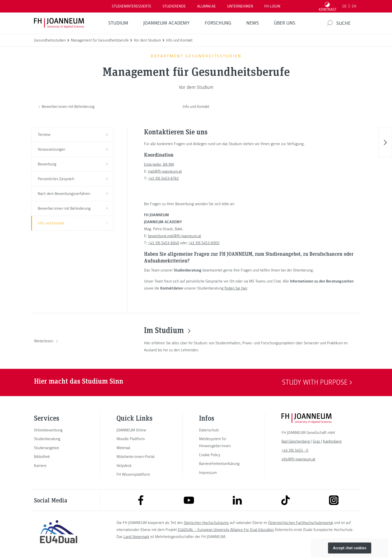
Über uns (284, 23)
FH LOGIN (272, 6)
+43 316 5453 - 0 (295, 450)
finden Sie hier (236, 288)
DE (344, 6)
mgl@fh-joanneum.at (165, 171)
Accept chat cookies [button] (350, 548)
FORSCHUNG (218, 23)
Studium (118, 23)
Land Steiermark (136, 537)
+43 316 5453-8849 (163, 243)
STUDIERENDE (174, 6)
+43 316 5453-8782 (163, 178)
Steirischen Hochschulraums (206, 523)
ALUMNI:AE (206, 6)
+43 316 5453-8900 (204, 243)
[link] (58, 430)
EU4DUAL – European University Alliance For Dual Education (226, 530)
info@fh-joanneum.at (298, 459)
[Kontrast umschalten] (328, 6)
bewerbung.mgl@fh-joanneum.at (174, 236)
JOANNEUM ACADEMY (166, 23)
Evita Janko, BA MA (159, 164)
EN (354, 6)
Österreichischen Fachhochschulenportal (301, 523)
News (252, 23)
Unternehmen (240, 6)
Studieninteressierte (131, 6)
